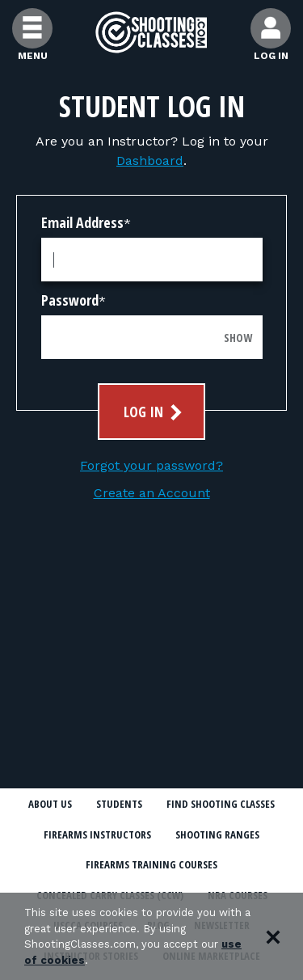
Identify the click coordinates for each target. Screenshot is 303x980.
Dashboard (150, 161)
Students (119, 804)
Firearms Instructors (97, 834)
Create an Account (152, 493)
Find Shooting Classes (221, 804)
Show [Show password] (238, 338)
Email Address (82, 222)
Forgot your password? (151, 465)
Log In (155, 412)
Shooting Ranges (217, 834)
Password (70, 300)
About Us (50, 804)
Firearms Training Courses (151, 864)
